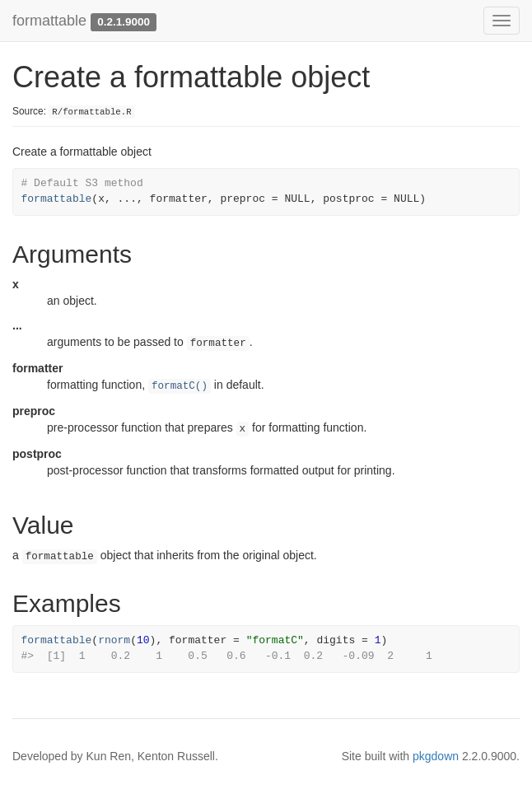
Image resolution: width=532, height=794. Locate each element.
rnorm (114, 640)
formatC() (180, 386)
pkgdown (436, 756)
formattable (49, 21)
